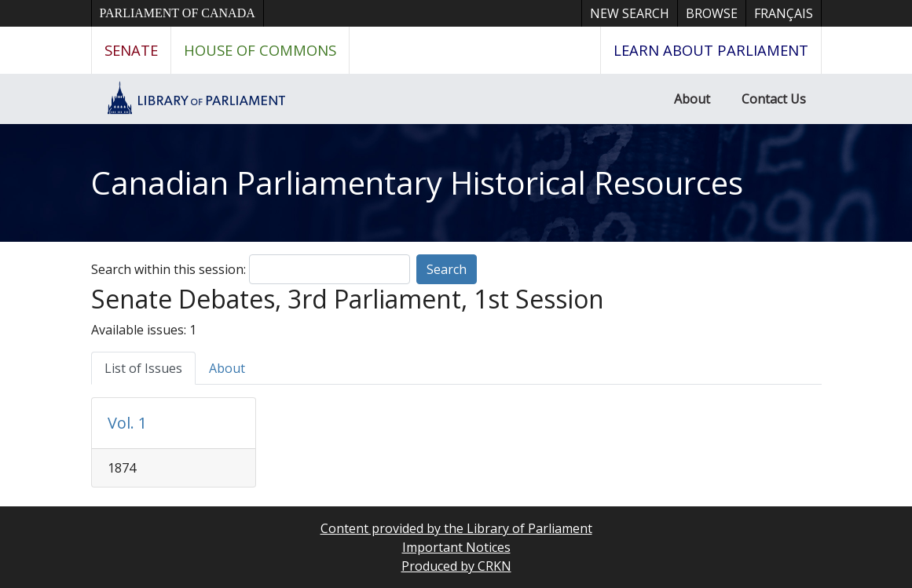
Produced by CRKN (456, 566)
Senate (131, 50)
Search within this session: (168, 269)
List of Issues (143, 368)
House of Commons (260, 50)
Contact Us (774, 99)
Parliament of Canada (178, 13)
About (692, 99)
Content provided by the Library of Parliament (456, 528)
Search (447, 269)
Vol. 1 (127, 423)
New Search (630, 13)
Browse (712, 13)
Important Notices (456, 547)
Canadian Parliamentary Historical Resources (417, 183)
